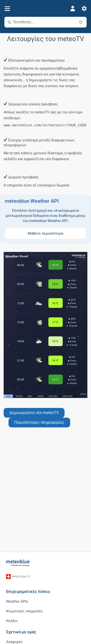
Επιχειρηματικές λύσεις (28, 592)
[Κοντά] (81, 22)
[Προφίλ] (73, 9)
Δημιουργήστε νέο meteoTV (34, 413)
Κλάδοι (12, 621)
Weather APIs (17, 601)
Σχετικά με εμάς (21, 632)
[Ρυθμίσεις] (84, 9)
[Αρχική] (18, 563)
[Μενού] (7, 9)
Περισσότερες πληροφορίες (39, 422)
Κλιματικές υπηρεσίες (25, 611)
